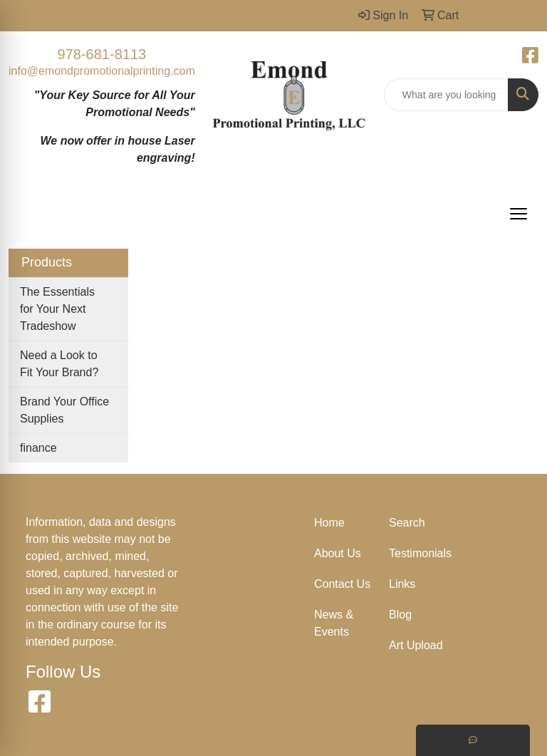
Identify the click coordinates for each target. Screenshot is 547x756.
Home (329, 523)
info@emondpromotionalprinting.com (102, 71)
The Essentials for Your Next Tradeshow (57, 309)
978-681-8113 (102, 54)
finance (38, 448)
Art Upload (416, 645)
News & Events (334, 623)
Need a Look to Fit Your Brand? (59, 364)
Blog (400, 615)
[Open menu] (519, 214)
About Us (338, 553)
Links (402, 584)
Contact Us (342, 584)
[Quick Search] (446, 95)
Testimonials (418, 553)
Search (407, 523)
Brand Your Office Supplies (64, 410)
